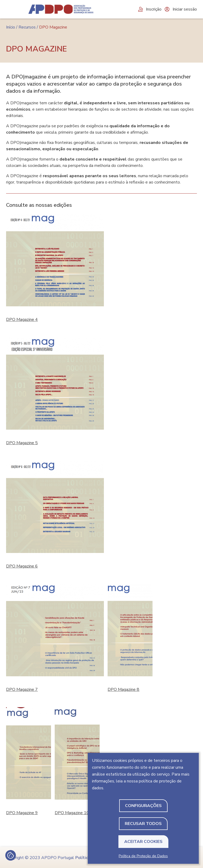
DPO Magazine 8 (123, 689)
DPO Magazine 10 (72, 813)
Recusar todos (143, 824)
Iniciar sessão (181, 9)
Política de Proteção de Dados (143, 856)
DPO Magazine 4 (22, 320)
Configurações (143, 806)
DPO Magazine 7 (22, 689)
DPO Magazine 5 (22, 443)
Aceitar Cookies (143, 842)
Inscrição (149, 9)
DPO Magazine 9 (22, 813)
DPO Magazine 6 (22, 566)
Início (11, 27)
